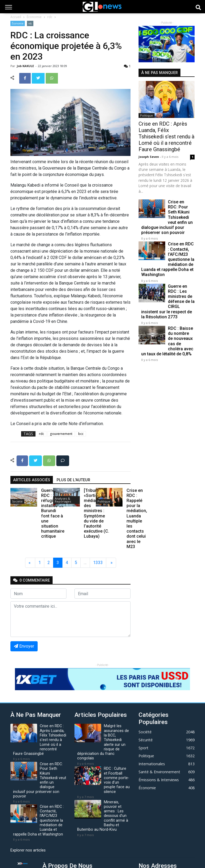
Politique (104, 501)
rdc (50, 17)
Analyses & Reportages (63, 500)
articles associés (32, 480)
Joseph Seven (149, 157)
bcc (81, 434)
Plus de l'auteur (73, 480)
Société (17, 501)
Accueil (16, 17)
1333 (98, 563)
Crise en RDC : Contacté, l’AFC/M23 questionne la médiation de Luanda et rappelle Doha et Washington (168, 259)
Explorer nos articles (28, 850)
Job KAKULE (26, 66)
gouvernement (61, 434)
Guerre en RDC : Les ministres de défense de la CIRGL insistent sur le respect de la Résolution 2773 (168, 302)
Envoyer (24, 646)
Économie (34, 17)
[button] (143, 44)
